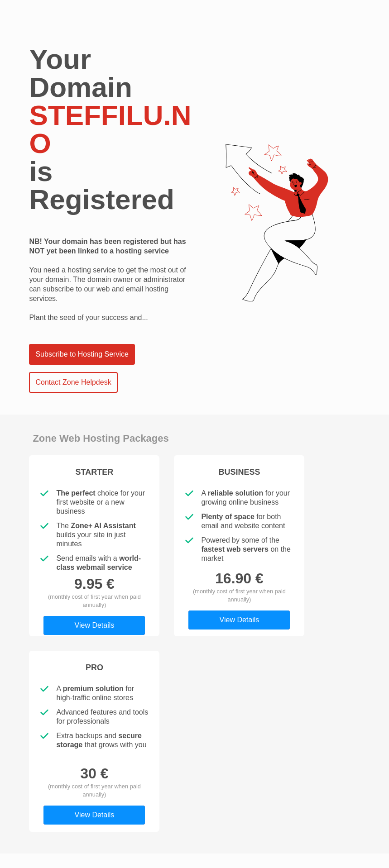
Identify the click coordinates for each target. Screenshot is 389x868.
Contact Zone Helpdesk (73, 382)
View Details (95, 625)
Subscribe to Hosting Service (82, 354)
